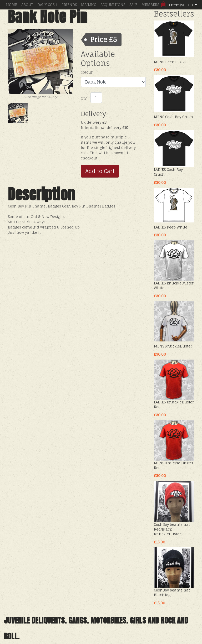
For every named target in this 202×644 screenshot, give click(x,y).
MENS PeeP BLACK (170, 62)
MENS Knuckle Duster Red (174, 465)
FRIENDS (69, 5)
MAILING (89, 5)
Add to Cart (100, 171)
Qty (84, 98)
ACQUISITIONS (113, 5)
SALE (133, 5)
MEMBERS (150, 5)
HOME (12, 5)
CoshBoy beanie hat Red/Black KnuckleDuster (172, 529)
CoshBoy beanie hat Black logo (172, 593)
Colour (87, 72)
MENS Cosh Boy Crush (173, 117)
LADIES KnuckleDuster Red (174, 404)
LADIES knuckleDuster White (174, 285)
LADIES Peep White (171, 227)
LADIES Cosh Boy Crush (168, 172)
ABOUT (27, 5)
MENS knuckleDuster (173, 346)
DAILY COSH (47, 5)
